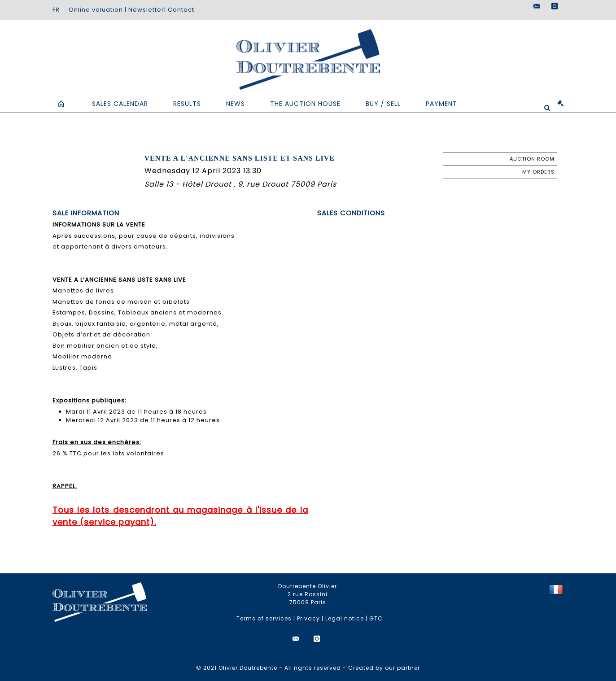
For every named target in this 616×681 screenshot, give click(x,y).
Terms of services (264, 618)
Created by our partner (384, 668)
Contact (181, 10)
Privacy (308, 618)
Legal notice (345, 618)
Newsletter (146, 10)
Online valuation (96, 10)
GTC (376, 618)
